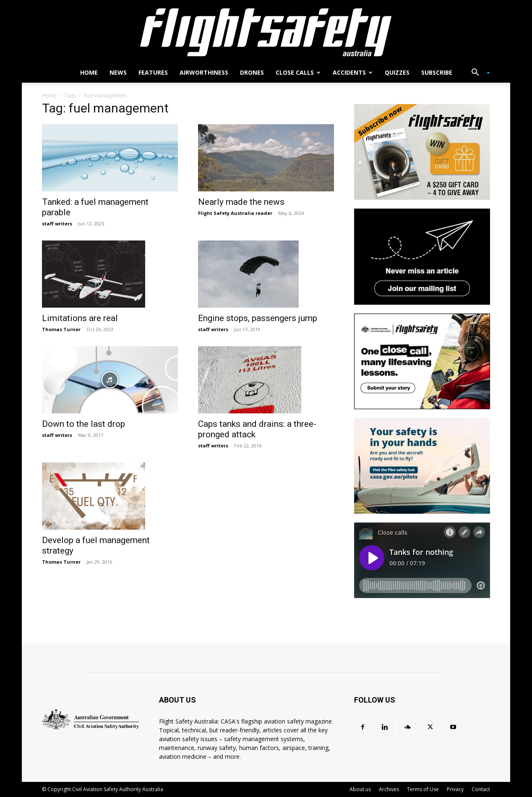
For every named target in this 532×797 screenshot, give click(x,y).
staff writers (57, 223)
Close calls (298, 72)
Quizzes (397, 72)
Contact (481, 789)
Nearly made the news (241, 202)
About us (360, 789)
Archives (389, 789)
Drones (252, 72)
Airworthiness (204, 72)
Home (89, 72)
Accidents (353, 72)
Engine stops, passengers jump (258, 318)
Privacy (455, 789)
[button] (477, 73)
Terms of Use (423, 789)
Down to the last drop (83, 424)
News (118, 72)
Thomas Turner (61, 329)
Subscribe (437, 72)
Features (153, 72)
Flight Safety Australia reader (235, 213)
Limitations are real (80, 318)
